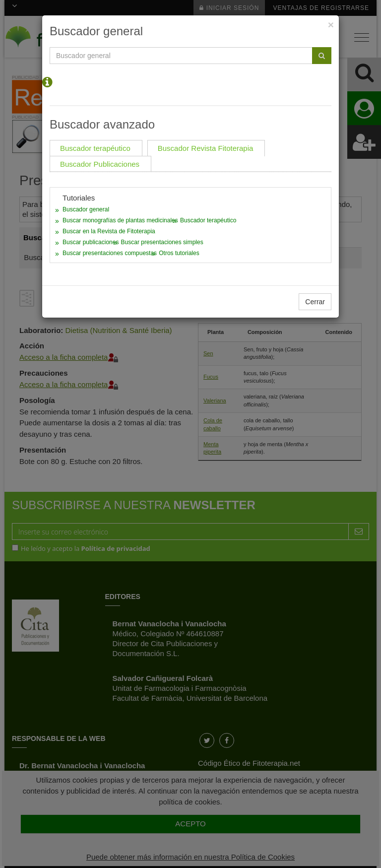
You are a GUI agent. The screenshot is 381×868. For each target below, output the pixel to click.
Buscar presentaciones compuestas (110, 253)
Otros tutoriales (179, 253)
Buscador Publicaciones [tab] (100, 164)
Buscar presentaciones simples (162, 242)
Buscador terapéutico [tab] (95, 148)
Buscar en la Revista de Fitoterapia (109, 231)
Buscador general (86, 209)
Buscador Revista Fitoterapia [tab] (206, 148)
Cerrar (315, 302)
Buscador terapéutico (208, 220)
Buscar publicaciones (91, 242)
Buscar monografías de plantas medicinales (120, 220)
